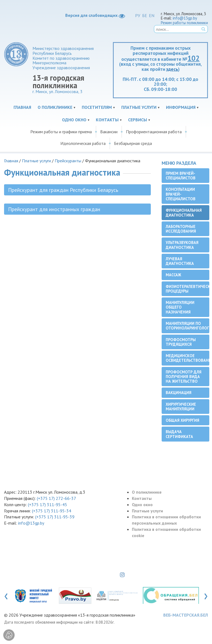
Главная (22, 107)
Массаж (173, 275)
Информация (181, 107)
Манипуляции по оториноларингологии (187, 326)
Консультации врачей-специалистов (181, 194)
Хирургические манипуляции (181, 407)
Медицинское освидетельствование (187, 358)
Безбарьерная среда (133, 143)
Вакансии (109, 132)
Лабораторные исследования (181, 229)
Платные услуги (139, 107)
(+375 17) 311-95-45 (48, 505)
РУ (138, 15)
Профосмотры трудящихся (181, 342)
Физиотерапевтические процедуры (187, 289)
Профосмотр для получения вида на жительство (184, 377)
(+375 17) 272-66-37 (56, 498)
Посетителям (97, 107)
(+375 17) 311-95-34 (52, 511)
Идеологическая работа (83, 143)
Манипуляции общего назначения (180, 307)
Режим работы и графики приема (61, 132)
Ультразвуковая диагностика (182, 245)
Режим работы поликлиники (184, 23)
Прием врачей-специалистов (181, 176)
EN (152, 15)
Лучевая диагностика (180, 261)
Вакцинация (179, 393)
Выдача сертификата (179, 434)
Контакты (107, 120)
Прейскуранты (68, 161)
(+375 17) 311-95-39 (55, 517)
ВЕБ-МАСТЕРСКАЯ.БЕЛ (186, 615)
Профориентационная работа (154, 132)
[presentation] (6, 595)
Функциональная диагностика (184, 212)
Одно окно (74, 120)
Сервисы (138, 120)
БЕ (145, 15)
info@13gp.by (185, 18)
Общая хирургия (182, 420)
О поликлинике (55, 107)
